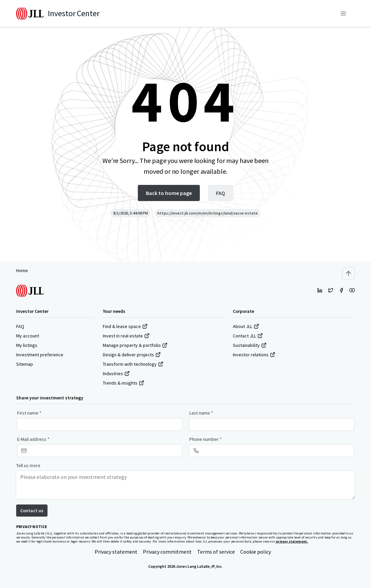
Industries (116, 373)
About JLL (246, 326)
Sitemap (25, 364)
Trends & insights (123, 383)
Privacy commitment (167, 552)
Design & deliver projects (132, 355)
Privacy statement (116, 552)
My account (28, 336)
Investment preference (40, 355)
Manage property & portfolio (135, 345)
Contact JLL (248, 336)
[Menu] (343, 13)
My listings (27, 345)
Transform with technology (133, 364)
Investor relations (254, 355)
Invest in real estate (126, 336)
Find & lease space (125, 326)
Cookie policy (256, 552)
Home (22, 270)
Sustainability (250, 345)
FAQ (20, 326)
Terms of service (216, 552)
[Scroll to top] (348, 273)
